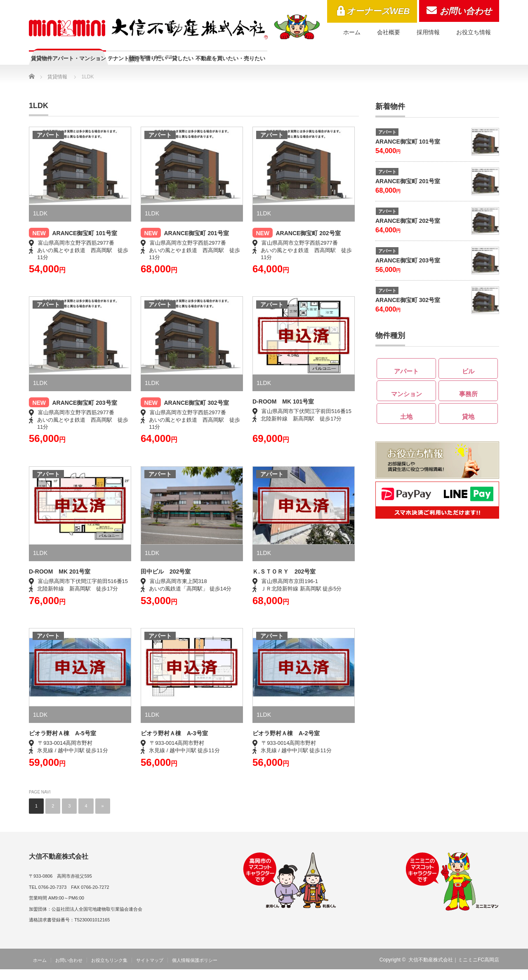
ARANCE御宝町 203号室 (84, 413)
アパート (48, 146)
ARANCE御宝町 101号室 (84, 244)
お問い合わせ (466, 11)
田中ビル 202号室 (166, 582)
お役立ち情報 (474, 32)
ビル (468, 379)
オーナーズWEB (378, 11)
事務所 (468, 402)
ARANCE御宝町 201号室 (196, 244)
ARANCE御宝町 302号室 (196, 413)
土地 (406, 424)
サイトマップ (150, 971)
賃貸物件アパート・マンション (92, 63)
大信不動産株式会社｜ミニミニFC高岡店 (454, 971)
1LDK (40, 224)
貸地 (468, 424)
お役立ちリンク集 (109, 971)
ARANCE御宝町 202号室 (308, 244)
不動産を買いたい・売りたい (345, 63)
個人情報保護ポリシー (195, 971)
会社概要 (389, 32)
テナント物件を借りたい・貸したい (220, 66)
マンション (407, 402)
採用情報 (428, 32)
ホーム (352, 32)
